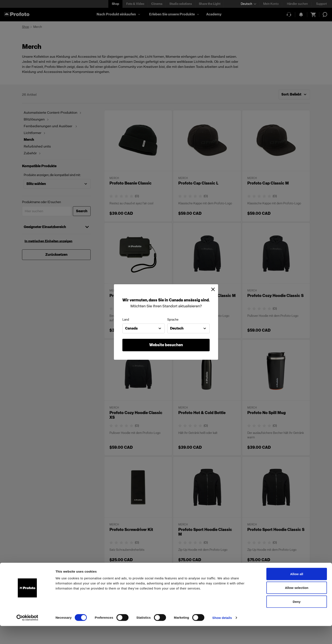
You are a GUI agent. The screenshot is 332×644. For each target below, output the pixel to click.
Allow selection (297, 606)
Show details (222, 636)
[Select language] (248, 4)
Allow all (297, 592)
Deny (297, 620)
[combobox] (144, 328)
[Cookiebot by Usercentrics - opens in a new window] (27, 636)
